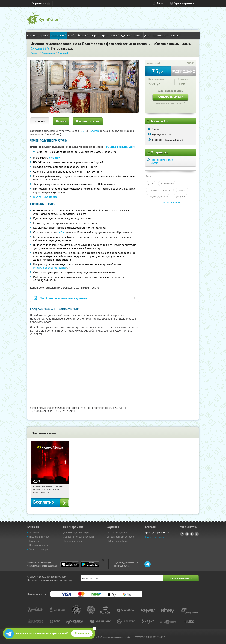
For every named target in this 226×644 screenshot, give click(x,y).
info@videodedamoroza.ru (49, 268)
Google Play (90, 564)
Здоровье (127, 35)
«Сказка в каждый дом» (121, 147)
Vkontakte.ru (187, 534)
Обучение (82, 35)
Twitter (192, 534)
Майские (175, 35)
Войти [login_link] (160, 3)
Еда (35, 35)
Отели (138, 35)
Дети (148, 35)
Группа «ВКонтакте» (45, 197)
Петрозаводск (39, 3)
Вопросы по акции (88, 121)
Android (95, 131)
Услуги (115, 35)
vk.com (154, 163)
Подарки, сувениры (158, 197)
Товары (95, 35)
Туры (105, 35)
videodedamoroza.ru (162, 160)
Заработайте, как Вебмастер (79, 537)
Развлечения (59, 35)
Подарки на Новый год (160, 190)
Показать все (170, 203)
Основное (40, 121)
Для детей (180, 197)
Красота (44, 35)
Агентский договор (118, 532)
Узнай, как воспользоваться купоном (64, 298)
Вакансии (34, 541)
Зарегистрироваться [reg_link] (184, 3)
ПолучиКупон (161, 35)
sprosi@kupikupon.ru (157, 533)
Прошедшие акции (74, 541)
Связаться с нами (155, 537)
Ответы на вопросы (40, 549)
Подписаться (82, 633)
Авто (71, 35)
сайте (61, 232)
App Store (70, 564)
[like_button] (189, 63)
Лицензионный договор (121, 537)
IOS (82, 131)
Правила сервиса (38, 545)
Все (29, 35)
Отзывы (61, 121)
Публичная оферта (118, 541)
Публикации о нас (39, 537)
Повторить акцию (170, 97)
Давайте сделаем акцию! (77, 532)
